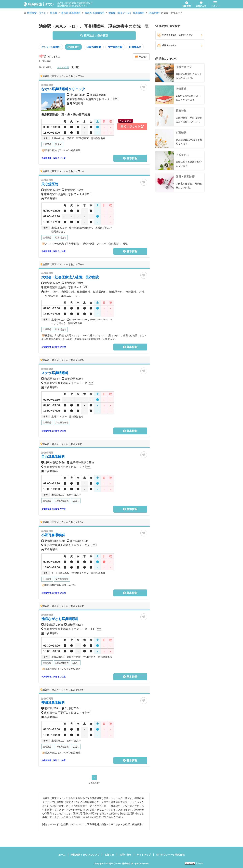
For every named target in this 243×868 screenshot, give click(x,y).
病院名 (180, 46)
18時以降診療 (94, 47)
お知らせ (109, 855)
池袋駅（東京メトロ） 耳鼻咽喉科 (127, 13)
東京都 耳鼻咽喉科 (71, 13)
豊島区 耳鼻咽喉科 (95, 13)
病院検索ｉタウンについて (85, 855)
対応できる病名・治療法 (180, 35)
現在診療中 (155, 13)
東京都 (54, 13)
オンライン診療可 (51, 47)
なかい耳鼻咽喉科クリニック (63, 89)
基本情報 (130, 158)
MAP (116, 99)
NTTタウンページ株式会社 (170, 855)
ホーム (62, 855)
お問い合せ (125, 855)
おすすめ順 (63, 67)
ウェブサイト (131, 125)
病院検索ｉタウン (37, 13)
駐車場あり (135, 47)
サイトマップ (144, 855)
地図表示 (141, 57)
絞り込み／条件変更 (94, 36)
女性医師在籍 (115, 47)
